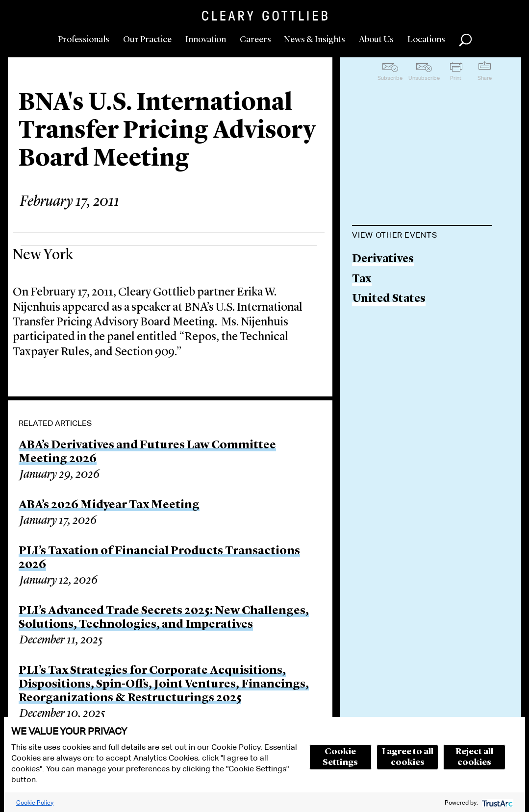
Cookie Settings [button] (340, 757)
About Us (376, 40)
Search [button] (465, 40)
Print (456, 78)
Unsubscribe (424, 78)
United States (389, 299)
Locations (426, 40)
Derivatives (383, 259)
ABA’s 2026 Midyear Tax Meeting (109, 505)
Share (485, 78)
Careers (255, 40)
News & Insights (315, 40)
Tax (362, 280)
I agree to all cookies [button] (408, 757)
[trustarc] (496, 802)
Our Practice (147, 40)
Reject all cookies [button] (474, 757)
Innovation (206, 40)
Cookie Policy (35, 802)
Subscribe (390, 78)
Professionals (84, 40)
